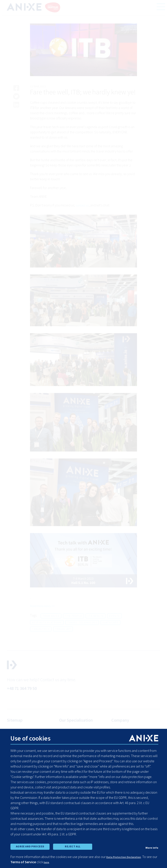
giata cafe (110, 623)
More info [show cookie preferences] (151, 846)
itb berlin (96, 616)
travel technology (82, 623)
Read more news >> (44, 606)
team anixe (51, 616)
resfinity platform (47, 623)
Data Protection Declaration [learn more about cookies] (128, 857)
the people (73, 616)
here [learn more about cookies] (58, 862)
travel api (63, 629)
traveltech (41, 629)
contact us (83, 206)
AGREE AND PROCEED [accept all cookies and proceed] (30, 845)
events (114, 616)
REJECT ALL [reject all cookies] (73, 845)
